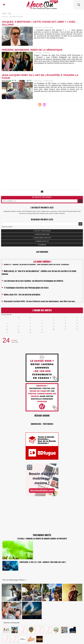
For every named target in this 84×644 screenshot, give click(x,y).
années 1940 (21, 211)
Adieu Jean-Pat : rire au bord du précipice (22, 296)
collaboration (45, 211)
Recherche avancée (7, 227)
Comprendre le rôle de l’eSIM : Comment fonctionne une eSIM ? (43, 562)
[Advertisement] (42, 133)
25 (65, 329)
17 (54, 326)
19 (77, 326)
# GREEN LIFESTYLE (42, 241)
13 (7, 326)
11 (65, 323)
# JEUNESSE (42, 245)
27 (7, 332)
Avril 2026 (6, 315)
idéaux (34, 214)
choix (39, 211)
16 (42, 326)
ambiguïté (7, 211)
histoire (22, 214)
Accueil (4, 13)
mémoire (62, 214)
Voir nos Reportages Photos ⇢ (14, 580)
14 (19, 326)
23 (42, 329)
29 (30, 332)
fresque (75, 211)
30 (42, 332)
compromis (53, 211)
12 (77, 323)
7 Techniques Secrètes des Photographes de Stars (26, 289)
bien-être (34, 211)
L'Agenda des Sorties (42, 310)
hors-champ (28, 214)
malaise (56, 214)
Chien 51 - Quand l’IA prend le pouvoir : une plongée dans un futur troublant (36, 266)
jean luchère (50, 214)
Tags (10, 13)
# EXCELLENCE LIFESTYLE (42, 238)
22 (30, 329)
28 (19, 332)
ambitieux (13, 211)
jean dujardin (41, 214)
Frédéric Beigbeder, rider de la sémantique (32, 50)
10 (54, 323)
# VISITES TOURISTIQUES (42, 231)
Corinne (60, 211)
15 (30, 326)
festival (70, 211)
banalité (28, 211)
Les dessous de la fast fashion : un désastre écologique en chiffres (34, 282)
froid (79, 211)
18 (65, 326)
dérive (65, 211)
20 (7, 329)
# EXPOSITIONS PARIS (42, 234)
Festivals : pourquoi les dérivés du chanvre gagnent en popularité (42, 539)
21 (19, 329)
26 (77, 329)
